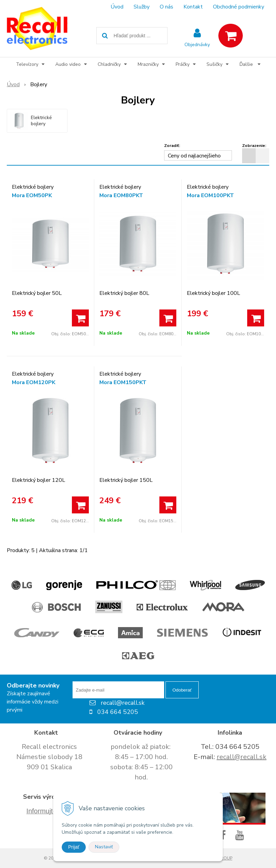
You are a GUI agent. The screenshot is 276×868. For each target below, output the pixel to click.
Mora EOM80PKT (121, 195)
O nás (166, 7)
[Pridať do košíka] (80, 318)
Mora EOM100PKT (210, 195)
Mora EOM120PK (34, 382)
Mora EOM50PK (32, 195)
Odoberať (182, 690)
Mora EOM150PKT (123, 382)
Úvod (117, 7)
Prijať (74, 847)
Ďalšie (250, 64)
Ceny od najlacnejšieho (194, 156)
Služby (142, 7)
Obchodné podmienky (239, 7)
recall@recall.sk (242, 757)
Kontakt (193, 7)
